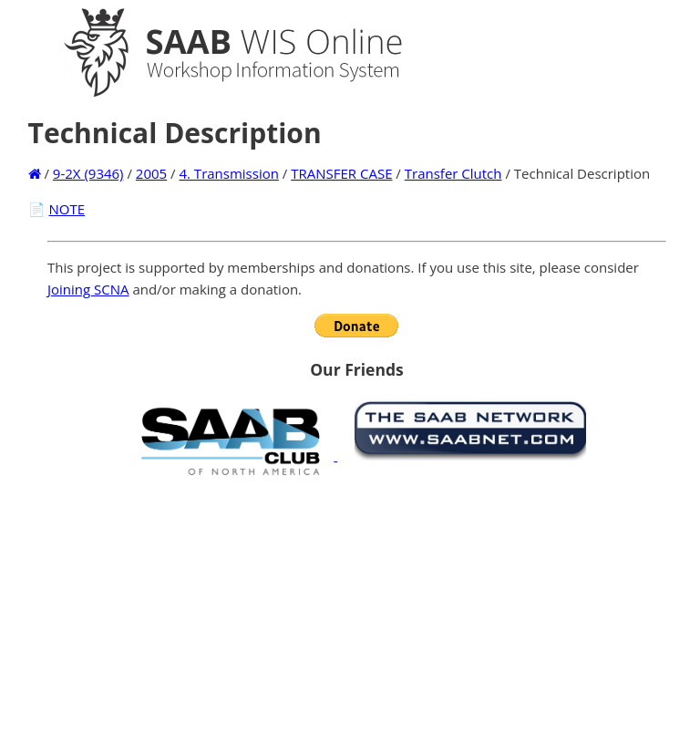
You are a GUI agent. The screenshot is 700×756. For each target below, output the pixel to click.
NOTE (67, 209)
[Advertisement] (357, 616)
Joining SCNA (88, 289)
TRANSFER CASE (341, 173)
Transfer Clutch (453, 173)
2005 (151, 173)
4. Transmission (228, 173)
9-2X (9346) (88, 173)
